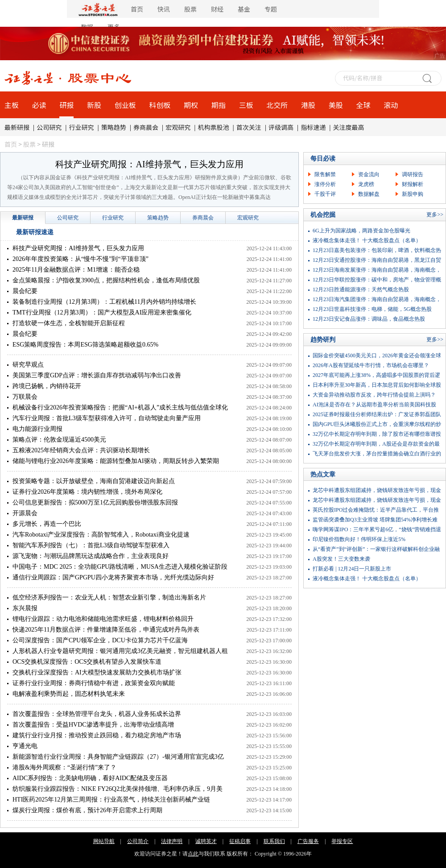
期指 (219, 105)
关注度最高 (349, 127)
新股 (94, 105)
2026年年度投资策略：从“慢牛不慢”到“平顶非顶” (81, 259)
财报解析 (413, 184)
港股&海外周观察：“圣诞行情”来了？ (64, 767)
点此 (193, 854)
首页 (137, 9)
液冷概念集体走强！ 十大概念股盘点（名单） (367, 240)
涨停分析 (325, 184)
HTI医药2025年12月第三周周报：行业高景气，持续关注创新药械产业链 (111, 800)
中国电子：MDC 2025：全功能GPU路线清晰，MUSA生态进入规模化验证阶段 (120, 567)
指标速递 (313, 127)
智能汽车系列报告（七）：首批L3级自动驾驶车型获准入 (91, 545)
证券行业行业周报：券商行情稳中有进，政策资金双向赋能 (94, 683)
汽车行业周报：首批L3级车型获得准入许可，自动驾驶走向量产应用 (107, 418)
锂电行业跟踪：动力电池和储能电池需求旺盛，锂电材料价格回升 (103, 619)
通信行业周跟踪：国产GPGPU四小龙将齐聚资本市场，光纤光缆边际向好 (113, 577)
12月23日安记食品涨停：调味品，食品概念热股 (369, 319)
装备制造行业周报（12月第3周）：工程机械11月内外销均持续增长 (104, 302)
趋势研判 (323, 340)
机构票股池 (214, 127)
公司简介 (138, 841)
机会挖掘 (323, 215)
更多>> (435, 215)
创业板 (125, 105)
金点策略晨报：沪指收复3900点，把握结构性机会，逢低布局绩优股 (106, 280)
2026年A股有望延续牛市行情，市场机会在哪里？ (371, 365)
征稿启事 (240, 841)
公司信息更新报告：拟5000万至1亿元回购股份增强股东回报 (95, 502)
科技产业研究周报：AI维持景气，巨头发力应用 (149, 164)
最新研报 (17, 127)
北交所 (277, 105)
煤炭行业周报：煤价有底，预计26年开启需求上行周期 (87, 810)
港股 (308, 105)
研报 (66, 105)
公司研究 (49, 127)
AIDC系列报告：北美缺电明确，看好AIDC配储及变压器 (90, 778)
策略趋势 (114, 127)
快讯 (164, 9)
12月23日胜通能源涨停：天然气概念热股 (361, 289)
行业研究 (82, 127)
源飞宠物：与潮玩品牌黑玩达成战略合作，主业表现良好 (91, 556)
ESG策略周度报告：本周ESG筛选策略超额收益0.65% (85, 345)
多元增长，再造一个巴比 (47, 524)
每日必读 (323, 159)
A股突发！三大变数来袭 (341, 559)
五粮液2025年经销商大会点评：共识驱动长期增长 (81, 450)
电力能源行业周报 (37, 429)
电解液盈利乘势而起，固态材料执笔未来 (69, 694)
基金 (244, 9)
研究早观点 (28, 365)
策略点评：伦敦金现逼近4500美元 (59, 440)
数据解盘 (369, 194)
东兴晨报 (25, 608)
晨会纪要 (25, 291)
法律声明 (172, 841)
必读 (39, 105)
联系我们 (274, 841)
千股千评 (325, 194)
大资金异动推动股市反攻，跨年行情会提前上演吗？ (374, 395)
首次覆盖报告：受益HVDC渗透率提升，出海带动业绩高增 (93, 725)
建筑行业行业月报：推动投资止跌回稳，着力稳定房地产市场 (97, 735)
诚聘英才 (206, 841)
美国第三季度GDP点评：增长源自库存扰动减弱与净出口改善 (97, 375)
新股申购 (413, 194)
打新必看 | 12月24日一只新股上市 (352, 569)
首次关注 (249, 127)
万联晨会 (25, 397)
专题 (271, 9)
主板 (12, 105)
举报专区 (342, 841)
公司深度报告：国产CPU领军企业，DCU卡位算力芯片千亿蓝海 (100, 640)
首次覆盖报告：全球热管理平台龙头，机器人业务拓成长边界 (97, 714)
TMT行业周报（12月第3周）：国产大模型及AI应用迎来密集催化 (102, 312)
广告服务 (308, 841)
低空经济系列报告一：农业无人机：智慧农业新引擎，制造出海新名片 (109, 597)
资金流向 (369, 174)
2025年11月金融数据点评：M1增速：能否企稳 (76, 270)
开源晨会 (25, 513)
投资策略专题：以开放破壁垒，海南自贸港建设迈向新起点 (94, 481)
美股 (336, 105)
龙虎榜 (366, 184)
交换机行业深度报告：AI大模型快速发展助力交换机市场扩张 (97, 672)
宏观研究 (178, 127)
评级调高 (281, 127)
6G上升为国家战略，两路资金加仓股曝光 (361, 231)
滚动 (391, 105)
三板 (246, 105)
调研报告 (413, 174)
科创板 (160, 105)
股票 (190, 9)
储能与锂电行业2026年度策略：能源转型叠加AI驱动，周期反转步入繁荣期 (116, 461)
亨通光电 (25, 746)
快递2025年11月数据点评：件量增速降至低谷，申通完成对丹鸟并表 (106, 630)
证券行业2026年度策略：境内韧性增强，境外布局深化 (87, 492)
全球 (363, 105)
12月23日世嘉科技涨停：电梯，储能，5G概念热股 (372, 309)
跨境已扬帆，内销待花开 (47, 386)
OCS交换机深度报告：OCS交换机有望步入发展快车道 (87, 662)
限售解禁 (325, 174)
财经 (217, 9)
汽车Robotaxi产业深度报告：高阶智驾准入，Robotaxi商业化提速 (101, 535)
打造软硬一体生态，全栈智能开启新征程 (69, 323)
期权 (191, 105)
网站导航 (104, 841)
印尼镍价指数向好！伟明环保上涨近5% (359, 539)
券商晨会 (146, 127)
